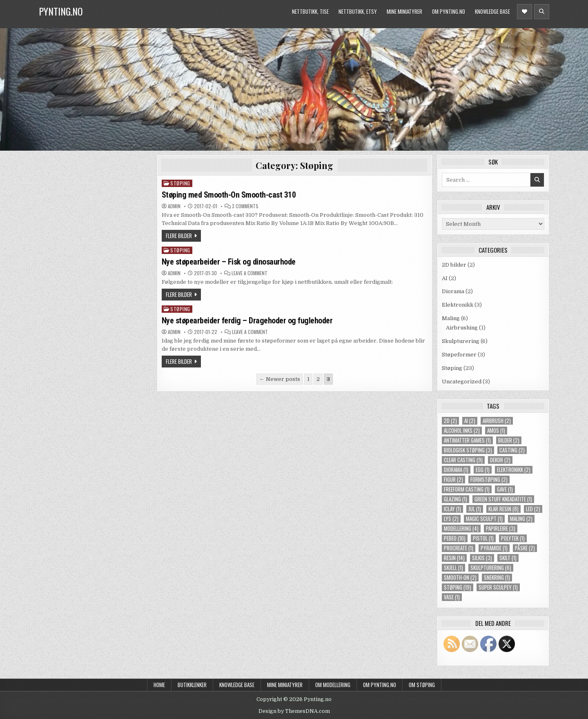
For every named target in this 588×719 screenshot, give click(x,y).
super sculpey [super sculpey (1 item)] (498, 587)
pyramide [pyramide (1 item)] (494, 548)
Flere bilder (179, 236)
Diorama (453, 291)
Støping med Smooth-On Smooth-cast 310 (229, 195)
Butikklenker (192, 685)
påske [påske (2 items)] (525, 548)
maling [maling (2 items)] (521, 519)
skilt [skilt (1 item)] (508, 558)
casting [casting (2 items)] (512, 450)
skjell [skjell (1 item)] (453, 568)
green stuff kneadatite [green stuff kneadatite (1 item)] (503, 499)
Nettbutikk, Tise (310, 11)
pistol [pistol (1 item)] (483, 538)
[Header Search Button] (542, 12)
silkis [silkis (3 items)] (482, 558)
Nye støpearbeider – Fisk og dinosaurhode (229, 262)
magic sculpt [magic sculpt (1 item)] (484, 519)
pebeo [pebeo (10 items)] (455, 538)
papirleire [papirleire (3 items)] (501, 529)
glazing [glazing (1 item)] (455, 499)
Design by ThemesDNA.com (294, 711)
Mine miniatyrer (404, 11)
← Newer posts (280, 379)
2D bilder (454, 265)
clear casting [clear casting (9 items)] (463, 460)
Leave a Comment (249, 273)
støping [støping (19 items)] (458, 587)
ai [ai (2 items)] (470, 421)
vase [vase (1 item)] (452, 597)
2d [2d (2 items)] (450, 421)
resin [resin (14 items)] (454, 558)
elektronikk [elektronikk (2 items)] (514, 470)
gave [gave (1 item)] (505, 489)
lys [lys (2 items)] (451, 519)
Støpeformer (459, 355)
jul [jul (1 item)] (475, 509)
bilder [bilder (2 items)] (509, 440)
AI (445, 278)
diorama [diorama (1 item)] (456, 470)
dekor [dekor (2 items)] (500, 460)
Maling (451, 318)
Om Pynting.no (449, 11)
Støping (180, 183)
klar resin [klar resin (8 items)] (503, 509)
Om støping (422, 685)
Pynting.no (61, 11)
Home (159, 685)
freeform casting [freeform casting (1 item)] (467, 489)
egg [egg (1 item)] (483, 470)
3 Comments (245, 206)
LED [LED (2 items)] (533, 509)
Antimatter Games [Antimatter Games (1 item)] (467, 440)
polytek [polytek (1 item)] (513, 538)
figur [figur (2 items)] (453, 480)
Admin (174, 206)
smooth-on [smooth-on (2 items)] (460, 578)
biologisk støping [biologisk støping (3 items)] (468, 450)
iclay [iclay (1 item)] (452, 509)
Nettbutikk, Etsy (358, 11)
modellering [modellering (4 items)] (461, 529)
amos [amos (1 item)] (496, 431)
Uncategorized (462, 382)
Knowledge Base (492, 11)
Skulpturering (461, 341)
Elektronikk (458, 305)
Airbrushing (462, 328)
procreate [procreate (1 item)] (459, 548)
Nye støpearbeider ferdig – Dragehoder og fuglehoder (247, 321)
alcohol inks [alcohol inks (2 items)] (462, 431)
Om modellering (333, 685)
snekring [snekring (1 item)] (497, 578)
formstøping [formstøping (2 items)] (489, 480)
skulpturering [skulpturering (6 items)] (491, 568)
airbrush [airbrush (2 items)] (497, 421)
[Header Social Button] (525, 12)
